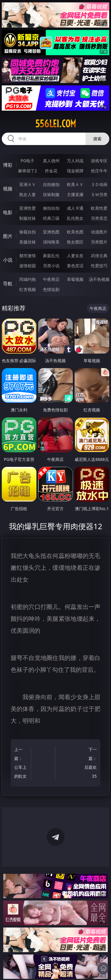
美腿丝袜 (28, 242)
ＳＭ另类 (99, 194)
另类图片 (99, 242)
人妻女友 (75, 256)
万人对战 (75, 161)
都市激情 (28, 256)
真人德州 (51, 161)
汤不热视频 (99, 279)
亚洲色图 (51, 232)
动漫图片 (99, 232)
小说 (8, 260)
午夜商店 (51, 279)
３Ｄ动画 (99, 184)
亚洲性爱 (28, 208)
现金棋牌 (75, 171)
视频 (8, 189)
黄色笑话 (75, 266)
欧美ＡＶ (75, 184)
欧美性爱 (99, 208)
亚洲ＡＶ (28, 184)
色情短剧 (51, 289)
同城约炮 (28, 279)
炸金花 (51, 171)
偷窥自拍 (28, 232)
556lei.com (56, 124)
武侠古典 (99, 256)
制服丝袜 (28, 218)
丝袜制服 (51, 194)
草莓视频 (75, 279)
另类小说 (51, 266)
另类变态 (99, 218)
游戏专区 (99, 161)
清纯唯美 (51, 242)
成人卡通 (75, 208)
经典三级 (51, 218)
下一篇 (90, 764)
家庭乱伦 (51, 256)
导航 (8, 284)
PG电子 (27, 161)
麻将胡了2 (28, 171)
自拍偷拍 (51, 184)
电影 (8, 212)
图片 (8, 236)
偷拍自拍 (51, 208)
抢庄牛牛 (99, 171)
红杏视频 (28, 289)
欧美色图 (75, 232)
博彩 (8, 165)
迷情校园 (28, 266)
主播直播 (75, 194)
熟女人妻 (28, 194)
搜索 (97, 139)
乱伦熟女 (75, 218)
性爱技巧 (99, 266)
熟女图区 (75, 242)
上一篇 (21, 764)
